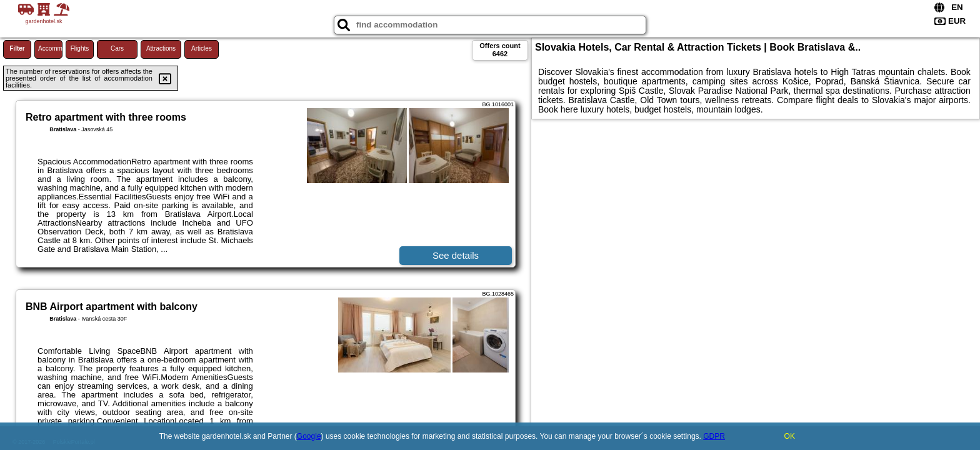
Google (309, 436)
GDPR (714, 436)
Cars (117, 48)
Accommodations (50, 48)
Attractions (161, 48)
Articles (202, 48)
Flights (80, 48)
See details (456, 255)
